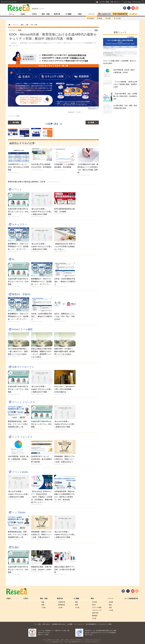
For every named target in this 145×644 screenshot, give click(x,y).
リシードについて (79, 624)
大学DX (34, 14)
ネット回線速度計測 (131, 599)
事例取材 (95, 616)
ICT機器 (68, 14)
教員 (101, 18)
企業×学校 (95, 613)
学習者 (91, 18)
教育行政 (57, 14)
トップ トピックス (22, 437)
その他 (118, 18)
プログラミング (97, 610)
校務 (43, 605)
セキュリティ (19, 224)
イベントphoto (20, 472)
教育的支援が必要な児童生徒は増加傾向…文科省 (34, 182)
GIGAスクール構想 (22, 329)
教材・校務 (46, 14)
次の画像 (91, 122)
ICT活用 (94, 602)
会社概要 (70, 624)
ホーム (11, 14)
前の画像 (16, 122)
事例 (80, 14)
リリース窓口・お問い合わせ (42, 624)
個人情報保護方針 (91, 624)
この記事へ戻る (53, 124)
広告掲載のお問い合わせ (59, 624)
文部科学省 (62, 602)
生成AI (23, 14)
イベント (91, 14)
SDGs (94, 605)
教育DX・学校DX (21, 294)
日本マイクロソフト (23, 367)
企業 (109, 18)
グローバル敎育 (97, 608)
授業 (43, 602)
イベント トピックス (24, 402)
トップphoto (19, 512)
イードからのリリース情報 (104, 624)
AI (13, 259)
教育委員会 (62, 605)
